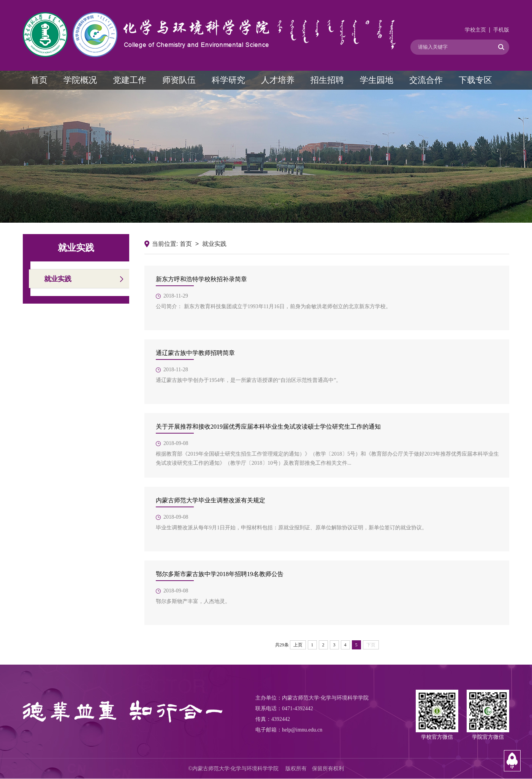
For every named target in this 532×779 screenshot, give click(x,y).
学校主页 (475, 30)
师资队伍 (179, 80)
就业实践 (58, 279)
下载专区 (475, 80)
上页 (298, 645)
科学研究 (228, 80)
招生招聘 (327, 80)
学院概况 (80, 80)
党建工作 (130, 80)
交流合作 (426, 80)
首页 (39, 80)
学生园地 (377, 80)
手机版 (501, 30)
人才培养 (278, 80)
